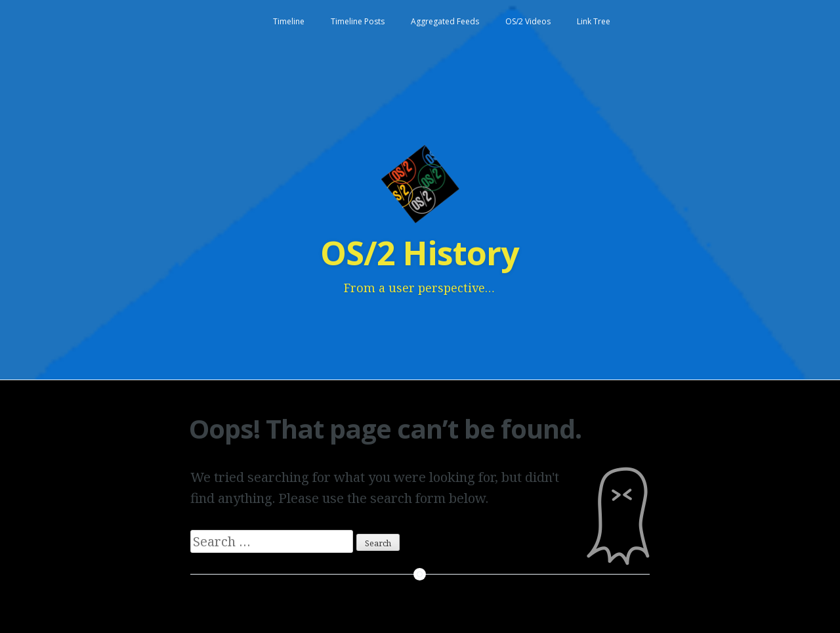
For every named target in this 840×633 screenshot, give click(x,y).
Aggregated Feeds (445, 21)
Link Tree (594, 21)
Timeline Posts (358, 21)
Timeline (289, 21)
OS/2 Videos (528, 21)
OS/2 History (419, 253)
